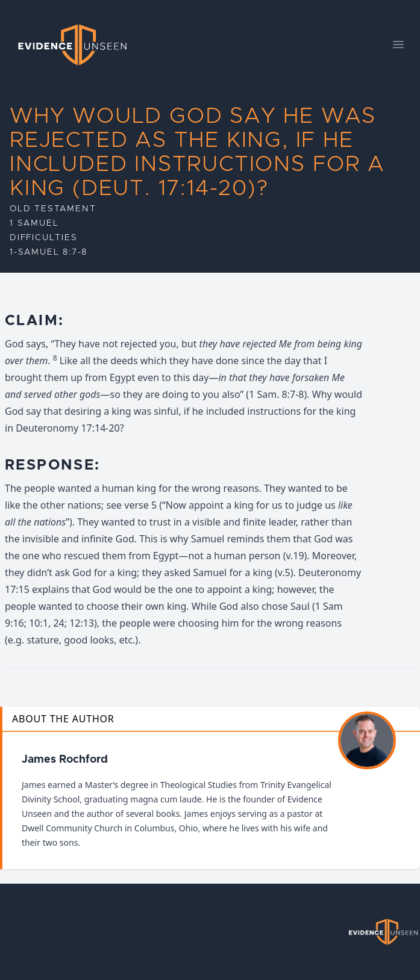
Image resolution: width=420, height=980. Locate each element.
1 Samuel (34, 223)
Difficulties (44, 238)
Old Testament (53, 209)
